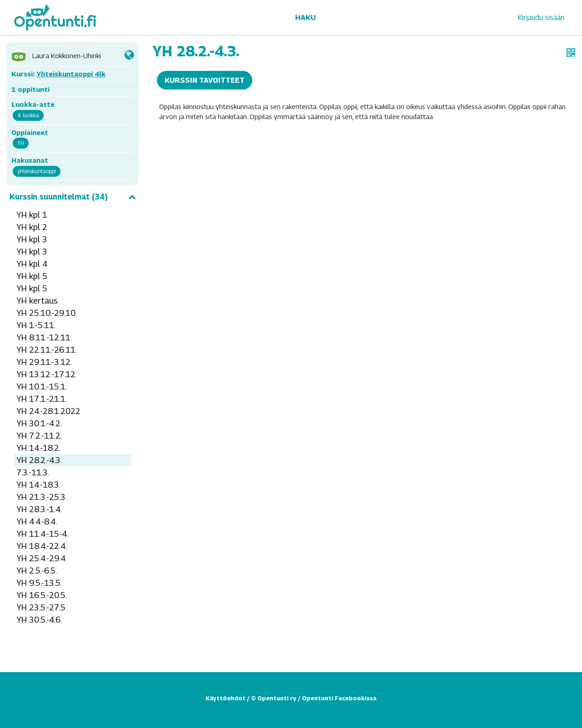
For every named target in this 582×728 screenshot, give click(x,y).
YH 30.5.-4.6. (39, 620)
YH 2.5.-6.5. (37, 571)
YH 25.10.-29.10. (47, 313)
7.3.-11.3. (33, 472)
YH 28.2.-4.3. (39, 460)
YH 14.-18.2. (38, 448)
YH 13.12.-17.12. (47, 374)
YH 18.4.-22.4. (42, 546)
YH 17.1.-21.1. (42, 399)
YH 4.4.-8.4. (37, 521)
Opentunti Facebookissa (339, 698)
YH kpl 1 (32, 215)
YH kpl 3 (32, 239)
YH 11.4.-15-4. (42, 534)
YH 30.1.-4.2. (39, 423)
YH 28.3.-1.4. (39, 509)
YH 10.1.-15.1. (42, 386)
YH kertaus (37, 301)
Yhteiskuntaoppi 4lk (71, 74)
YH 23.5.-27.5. (42, 607)
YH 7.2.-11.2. (39, 436)
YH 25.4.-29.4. (42, 558)
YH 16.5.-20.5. (42, 595)
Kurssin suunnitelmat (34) (73, 197)
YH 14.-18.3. (38, 485)
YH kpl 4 (32, 264)
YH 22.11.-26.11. (47, 350)
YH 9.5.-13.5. (39, 583)
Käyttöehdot (226, 698)
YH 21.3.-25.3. (42, 497)
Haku (305, 17)
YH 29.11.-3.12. (44, 362)
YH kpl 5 (32, 276)
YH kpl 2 (32, 227)
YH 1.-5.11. (36, 325)
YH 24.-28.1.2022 (48, 411)
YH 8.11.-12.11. (44, 337)
